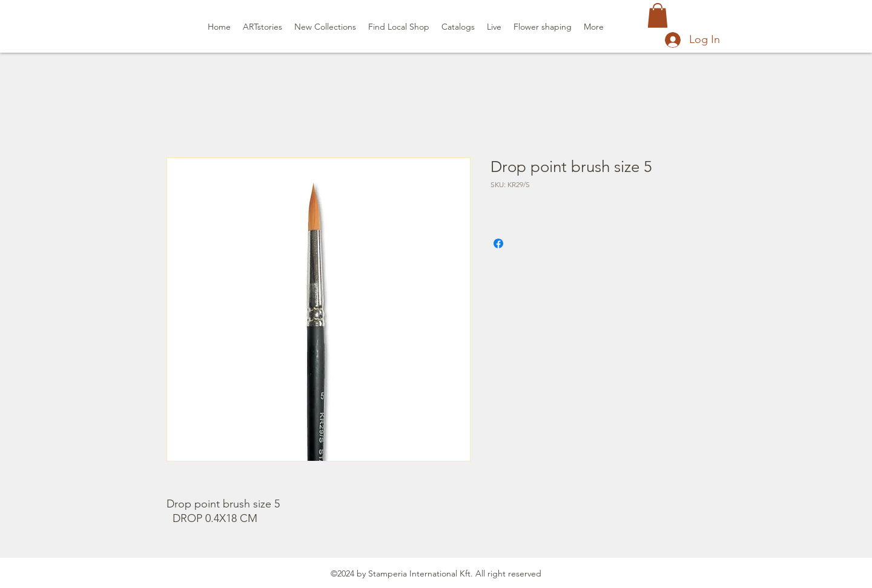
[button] (658, 15)
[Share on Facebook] (498, 243)
